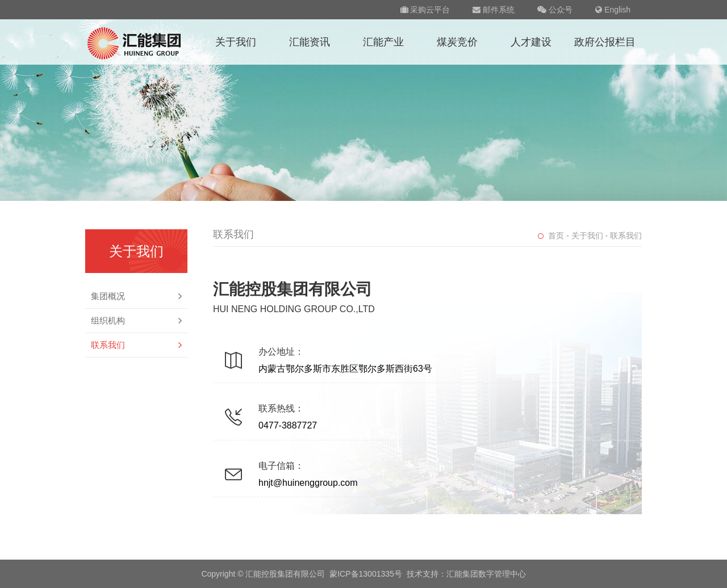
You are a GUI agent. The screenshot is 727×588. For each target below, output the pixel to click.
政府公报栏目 (605, 42)
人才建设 (531, 42)
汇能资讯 (310, 42)
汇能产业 (383, 42)
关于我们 (236, 42)
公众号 (555, 10)
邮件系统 (494, 10)
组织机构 (136, 321)
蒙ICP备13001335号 (366, 574)
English (613, 10)
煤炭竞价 (457, 42)
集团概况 (136, 296)
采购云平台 (425, 10)
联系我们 (136, 345)
